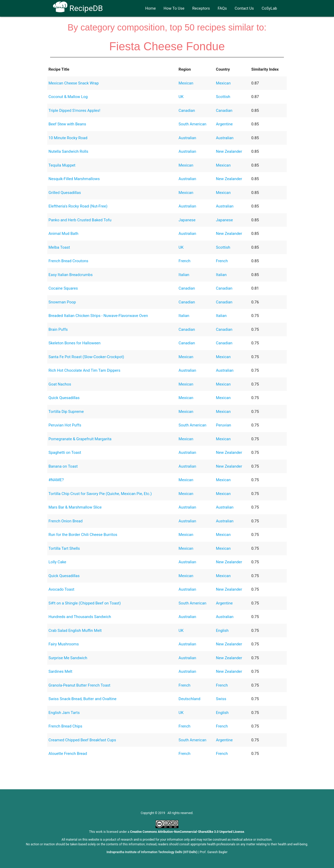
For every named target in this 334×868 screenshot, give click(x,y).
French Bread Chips (65, 726)
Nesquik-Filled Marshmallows (74, 179)
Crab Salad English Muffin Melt (75, 631)
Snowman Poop (62, 302)
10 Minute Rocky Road (68, 138)
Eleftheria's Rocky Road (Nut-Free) (78, 206)
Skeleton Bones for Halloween (75, 343)
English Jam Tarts (64, 713)
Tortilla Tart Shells (64, 548)
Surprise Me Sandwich (68, 658)
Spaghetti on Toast (65, 453)
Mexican (186, 83)
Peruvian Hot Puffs (65, 425)
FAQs (222, 8)
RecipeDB (78, 8)
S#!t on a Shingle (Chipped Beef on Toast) (85, 603)
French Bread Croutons (68, 261)
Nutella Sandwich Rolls (68, 151)
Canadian (187, 111)
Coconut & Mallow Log (68, 97)
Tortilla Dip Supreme (66, 412)
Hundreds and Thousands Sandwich (80, 617)
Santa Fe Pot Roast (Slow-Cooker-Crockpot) (86, 357)
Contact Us (244, 8)
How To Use (174, 8)
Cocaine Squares (63, 288)
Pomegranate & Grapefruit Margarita (80, 439)
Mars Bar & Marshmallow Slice (75, 507)
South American (192, 124)
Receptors (201, 8)
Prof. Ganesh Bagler (214, 852)
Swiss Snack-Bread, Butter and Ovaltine (82, 699)
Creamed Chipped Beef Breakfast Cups (82, 740)
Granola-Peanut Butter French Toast (79, 685)
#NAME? (56, 480)
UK (181, 97)
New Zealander (229, 151)
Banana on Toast (63, 466)
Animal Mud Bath (64, 234)
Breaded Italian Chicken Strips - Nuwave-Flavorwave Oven (98, 316)
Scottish (223, 97)
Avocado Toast (61, 589)
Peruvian (224, 425)
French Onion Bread (66, 521)
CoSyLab (269, 8)
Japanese (187, 220)
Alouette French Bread (68, 754)
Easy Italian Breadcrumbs (71, 275)
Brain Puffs (58, 329)
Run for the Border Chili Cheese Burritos (83, 535)
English (222, 631)
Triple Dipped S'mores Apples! (74, 111)
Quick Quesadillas (64, 398)
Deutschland (189, 699)
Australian (187, 138)
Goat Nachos (60, 384)
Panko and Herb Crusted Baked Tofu (80, 220)
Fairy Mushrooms (64, 644)
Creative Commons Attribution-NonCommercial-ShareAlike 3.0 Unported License (187, 832)
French (184, 261)
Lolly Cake (57, 562)
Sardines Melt (60, 671)
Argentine (224, 124)
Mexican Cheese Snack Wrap (74, 83)
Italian (184, 275)
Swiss (221, 699)
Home (150, 8)
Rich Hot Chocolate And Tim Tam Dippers (84, 370)
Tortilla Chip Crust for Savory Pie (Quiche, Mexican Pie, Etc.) (100, 494)
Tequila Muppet (62, 165)
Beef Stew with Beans (67, 124)
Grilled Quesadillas (65, 193)
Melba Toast (59, 247)
